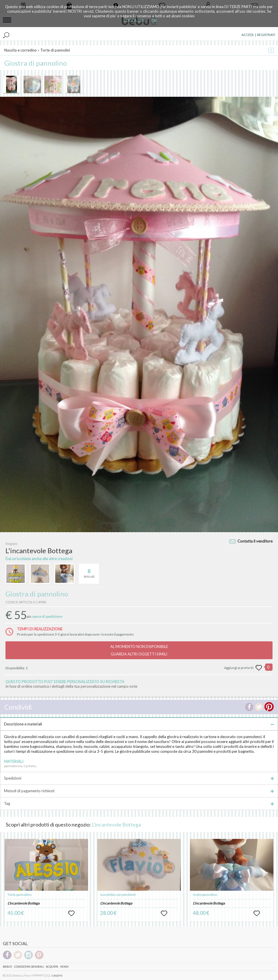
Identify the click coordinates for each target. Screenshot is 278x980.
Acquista (52, 967)
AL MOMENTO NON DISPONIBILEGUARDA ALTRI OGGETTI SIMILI (139, 650)
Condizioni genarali (29, 967)
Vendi (64, 967)
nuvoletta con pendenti (118, 895)
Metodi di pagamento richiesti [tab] (139, 791)
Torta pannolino (19, 895)
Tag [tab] (139, 803)
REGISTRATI (266, 35)
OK (154, 20)
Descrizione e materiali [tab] (139, 724)
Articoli (89, 571)
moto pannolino (205, 895)
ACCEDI (247, 35)
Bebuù (7, 967)
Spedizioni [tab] (139, 778)
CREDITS (57, 976)
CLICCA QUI (134, 20)
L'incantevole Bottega (116, 824)
